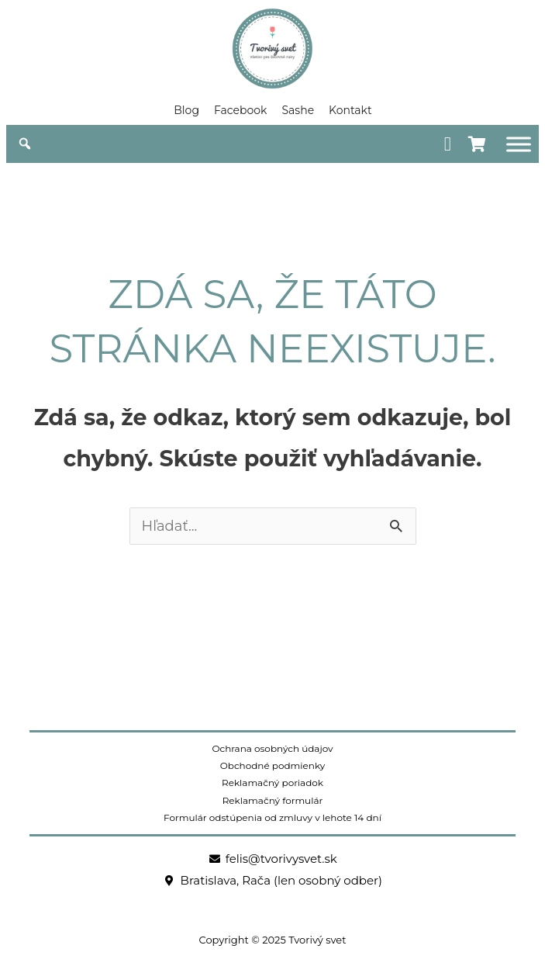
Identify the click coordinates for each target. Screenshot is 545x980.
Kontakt (350, 110)
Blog (186, 110)
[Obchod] (519, 144)
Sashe (298, 110)
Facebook (240, 110)
